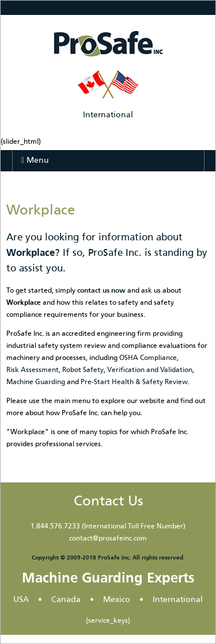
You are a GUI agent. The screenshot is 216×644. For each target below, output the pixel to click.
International (108, 115)
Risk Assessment (33, 370)
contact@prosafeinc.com (108, 539)
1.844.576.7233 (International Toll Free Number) (108, 527)
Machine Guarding (36, 382)
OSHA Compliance (148, 358)
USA (21, 600)
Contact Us (108, 502)
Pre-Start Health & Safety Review (134, 382)
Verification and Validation (150, 370)
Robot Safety (83, 370)
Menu (35, 160)
